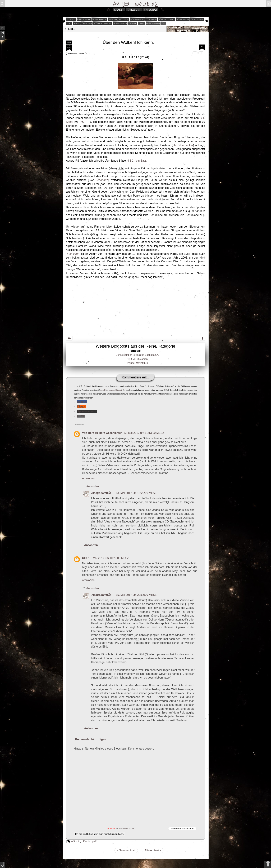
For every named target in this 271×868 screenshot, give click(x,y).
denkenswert (137, 19)
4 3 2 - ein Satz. (137, 161)
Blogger (82, 402)
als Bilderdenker (183, 145)
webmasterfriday (103, 23)
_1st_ (69, 23)
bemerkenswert (167, 19)
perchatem (151, 19)
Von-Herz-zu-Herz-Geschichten (102, 433)
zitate (141, 23)
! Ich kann (73, 254)
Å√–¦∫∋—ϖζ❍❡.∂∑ (135, 4)
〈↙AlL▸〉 (119, 10)
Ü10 (164, 23)
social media (183, 19)
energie (133, 23)
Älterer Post (153, 850)
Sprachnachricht (87, 411)
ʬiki (2, 3)
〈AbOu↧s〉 (134, 10)
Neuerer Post (126, 850)
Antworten (88, 478)
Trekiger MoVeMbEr (137, 363)
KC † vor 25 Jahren (137, 359)
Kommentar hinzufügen (91, 739)
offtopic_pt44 (89, 841)
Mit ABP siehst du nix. (125, 828)
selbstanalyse (99, 19)
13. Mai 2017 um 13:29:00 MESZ (136, 493)
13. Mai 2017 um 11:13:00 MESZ (144, 433)
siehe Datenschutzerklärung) (111, 390)
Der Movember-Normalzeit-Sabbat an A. (137, 355)
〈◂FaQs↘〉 (151, 10)
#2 (83, 122)
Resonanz (102, 180)
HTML (81, 416)
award (77, 23)
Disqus (82, 407)
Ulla (85, 558)
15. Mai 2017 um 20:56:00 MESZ (136, 595)
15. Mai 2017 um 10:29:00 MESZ (109, 558)
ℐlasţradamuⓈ (101, 493)
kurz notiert (84, 19)
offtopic (71, 19)
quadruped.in (120, 23)
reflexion (87, 23)
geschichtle (197, 19)
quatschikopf (153, 23)
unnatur (113, 19)
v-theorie (124, 19)
